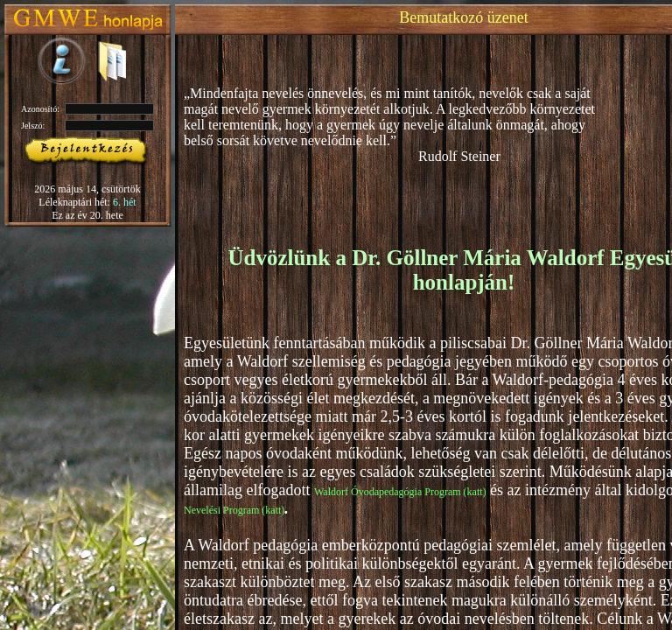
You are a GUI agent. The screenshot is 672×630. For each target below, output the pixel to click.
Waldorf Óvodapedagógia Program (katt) (400, 492)
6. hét (125, 202)
